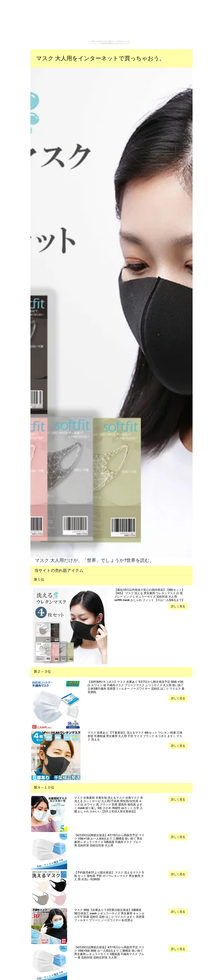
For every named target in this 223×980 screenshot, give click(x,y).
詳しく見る (178, 606)
